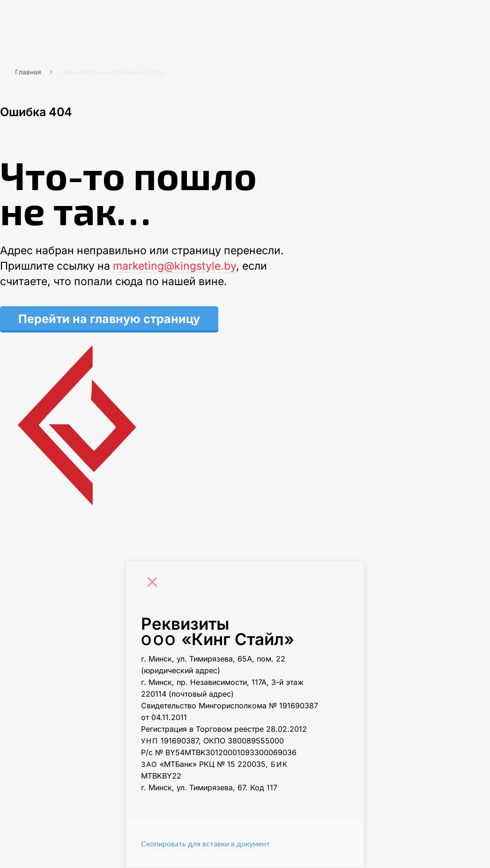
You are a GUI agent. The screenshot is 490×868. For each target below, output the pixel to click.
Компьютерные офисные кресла (112, 72)
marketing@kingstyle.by (174, 266)
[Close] (155, 583)
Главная (28, 72)
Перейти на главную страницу (109, 319)
